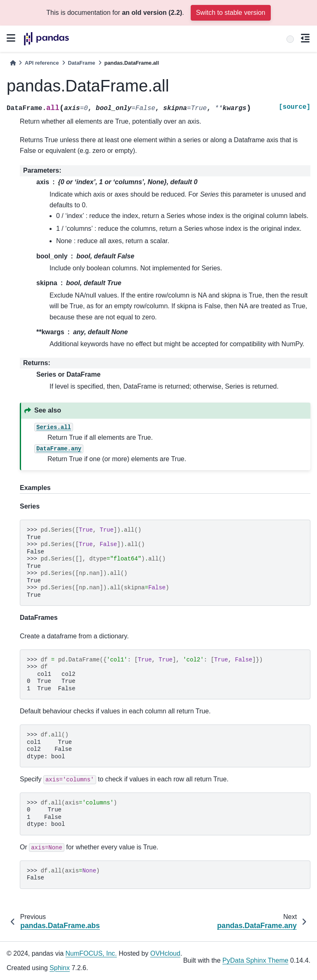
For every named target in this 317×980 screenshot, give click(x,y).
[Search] (290, 39)
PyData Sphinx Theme (255, 960)
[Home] (13, 63)
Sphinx (60, 968)
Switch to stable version (231, 13)
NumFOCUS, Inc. (91, 953)
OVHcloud (165, 953)
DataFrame (82, 63)
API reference (42, 63)
